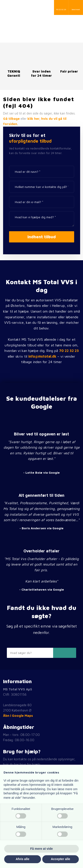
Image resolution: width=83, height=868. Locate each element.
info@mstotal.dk (42, 356)
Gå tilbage (11, 119)
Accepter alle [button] (61, 859)
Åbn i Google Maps (18, 716)
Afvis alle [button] (22, 859)
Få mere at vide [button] (42, 849)
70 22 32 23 (69, 351)
